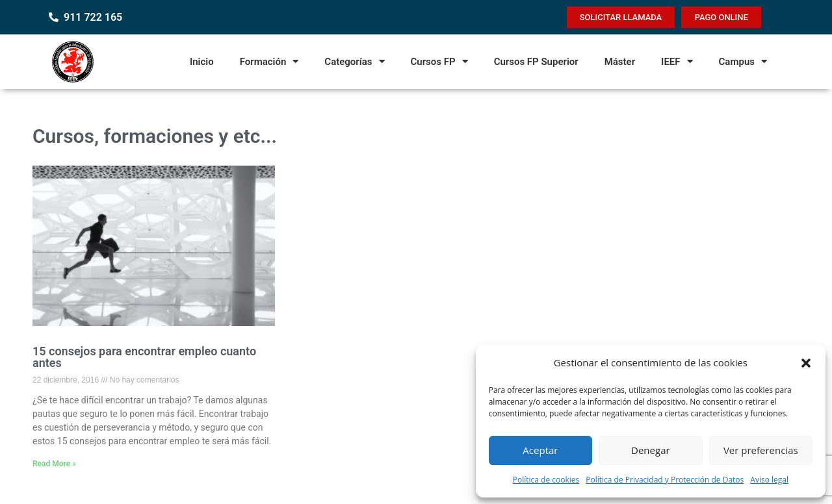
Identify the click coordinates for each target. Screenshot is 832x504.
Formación (269, 61)
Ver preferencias (761, 450)
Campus (743, 61)
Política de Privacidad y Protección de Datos (665, 480)
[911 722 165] (54, 17)
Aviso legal (769, 480)
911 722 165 (93, 17)
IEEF (677, 61)
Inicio (202, 62)
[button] (806, 363)
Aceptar (540, 450)
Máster (620, 62)
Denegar (651, 450)
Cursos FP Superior (536, 62)
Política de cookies (546, 480)
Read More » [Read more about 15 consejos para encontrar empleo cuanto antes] (54, 464)
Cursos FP (439, 61)
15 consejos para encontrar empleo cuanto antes (144, 357)
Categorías (354, 61)
